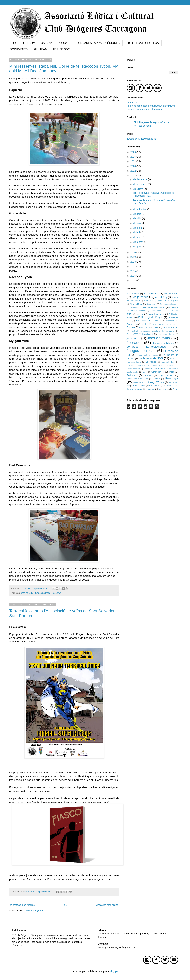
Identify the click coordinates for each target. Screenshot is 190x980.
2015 (133, 276)
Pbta (172, 372)
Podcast (131, 375)
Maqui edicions (133, 369)
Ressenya (56, 593)
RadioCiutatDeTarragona (137, 379)
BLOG (14, 43)
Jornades (135, 343)
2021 (133, 175)
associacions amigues (167, 301)
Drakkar (140, 314)
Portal (148, 375)
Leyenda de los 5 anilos (138, 365)
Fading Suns (145, 327)
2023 (133, 166)
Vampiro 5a (164, 389)
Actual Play (161, 297)
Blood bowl (151, 304)
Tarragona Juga (134, 389)
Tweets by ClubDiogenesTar (142, 139)
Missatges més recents (22, 905)
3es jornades (151, 294)
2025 (133, 157)
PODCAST (64, 43)
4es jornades (171, 294)
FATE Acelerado (170, 327)
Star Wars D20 (169, 386)
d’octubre (138, 189)
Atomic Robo (136, 304)
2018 (133, 262)
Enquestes (132, 324)
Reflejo (156, 379)
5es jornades (140, 297)
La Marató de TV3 (151, 358)
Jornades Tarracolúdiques (146, 347)
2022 (133, 171)
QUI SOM (29, 43)
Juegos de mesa (43, 593)
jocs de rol (133, 338)
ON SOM (46, 43)
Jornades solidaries (163, 343)
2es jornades (133, 294)
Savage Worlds (156, 382)
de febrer (138, 242)
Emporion (170, 321)
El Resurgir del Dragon (151, 317)
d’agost (137, 214)
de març (138, 237)
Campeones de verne (169, 304)
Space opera (139, 386)
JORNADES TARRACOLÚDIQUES (98, 43)
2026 (133, 152)
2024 (133, 161)
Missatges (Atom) (35, 911)
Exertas (131, 327)
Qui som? (166, 375)
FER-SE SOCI (62, 49)
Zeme (175, 389)
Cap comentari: (40, 588)
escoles (144, 324)
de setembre (140, 209)
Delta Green (156, 311)
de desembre (141, 179)
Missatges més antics (107, 905)
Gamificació (148, 334)
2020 (133, 252)
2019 (133, 257)
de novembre (141, 184)
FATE (156, 327)
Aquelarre (148, 301)
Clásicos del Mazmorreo (153, 307)
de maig (138, 228)
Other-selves (158, 372)
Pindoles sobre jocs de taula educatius (147, 106)
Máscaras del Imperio (154, 369)
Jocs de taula (27, 593)
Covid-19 (174, 307)
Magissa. (171, 365)
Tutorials (150, 389)
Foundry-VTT (132, 334)
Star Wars (154, 386)
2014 (133, 280)
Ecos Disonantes (156, 314)
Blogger (114, 971)
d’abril (137, 233)
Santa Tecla (138, 382)
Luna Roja (158, 365)
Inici (65, 905)
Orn (145, 372)
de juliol (138, 218)
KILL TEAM (40, 49)
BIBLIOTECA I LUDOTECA (142, 43)
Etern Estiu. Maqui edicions (163, 324)
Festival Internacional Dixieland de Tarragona (153, 331)
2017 (133, 266)
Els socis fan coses (147, 321)
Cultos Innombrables (139, 311)
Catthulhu (134, 307)
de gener (138, 247)
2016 (133, 271)
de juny (137, 223)
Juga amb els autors (148, 355)
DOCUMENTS (19, 49)
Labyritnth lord (168, 362)
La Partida (132, 102)
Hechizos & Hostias (166, 334)
